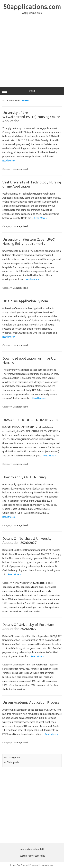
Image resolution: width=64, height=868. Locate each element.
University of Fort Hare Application (30, 665)
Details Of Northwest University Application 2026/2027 (27, 541)
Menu (32, 91)
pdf (39, 681)
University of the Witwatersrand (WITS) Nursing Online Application (31, 117)
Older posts (11, 762)
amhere (26, 101)
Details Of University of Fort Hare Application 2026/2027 (28, 627)
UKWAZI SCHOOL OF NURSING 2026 (31, 420)
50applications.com (32, 6)
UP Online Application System (25, 301)
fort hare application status (44, 669)
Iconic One (15, 865)
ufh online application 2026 (22, 685)
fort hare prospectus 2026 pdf (27, 677)
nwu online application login (23, 607)
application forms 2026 (32, 587)
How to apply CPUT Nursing (24, 477)
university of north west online (25, 611)
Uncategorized (20, 169)
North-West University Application (30, 583)
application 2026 (11, 587)
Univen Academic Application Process (31, 702)
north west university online (28, 599)
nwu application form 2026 (22, 603)
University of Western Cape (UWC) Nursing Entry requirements (29, 242)
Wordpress (47, 865)
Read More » (9, 161)
